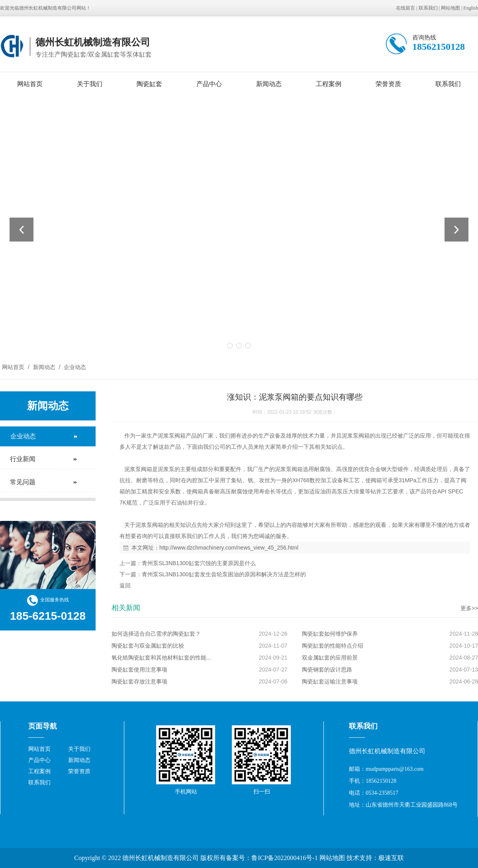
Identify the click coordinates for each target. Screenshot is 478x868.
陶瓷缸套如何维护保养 (330, 634)
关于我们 (90, 84)
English (471, 8)
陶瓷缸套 (149, 84)
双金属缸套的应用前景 (330, 658)
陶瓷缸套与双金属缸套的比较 (148, 646)
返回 (125, 585)
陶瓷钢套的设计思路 (327, 670)
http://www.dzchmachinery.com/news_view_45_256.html (229, 548)
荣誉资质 (388, 84)
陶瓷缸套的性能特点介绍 (333, 646)
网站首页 (30, 84)
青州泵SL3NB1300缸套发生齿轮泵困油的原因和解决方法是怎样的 (224, 574)
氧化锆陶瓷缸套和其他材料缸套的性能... (161, 658)
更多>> (469, 608)
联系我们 (428, 8)
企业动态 (74, 367)
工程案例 (329, 84)
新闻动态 (269, 84)
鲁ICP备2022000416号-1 (284, 858)
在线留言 (406, 8)
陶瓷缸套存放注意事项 (139, 681)
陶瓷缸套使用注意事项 (139, 670)
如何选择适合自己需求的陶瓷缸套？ (156, 634)
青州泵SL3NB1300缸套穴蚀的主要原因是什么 (199, 563)
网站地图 (451, 8)
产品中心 (209, 84)
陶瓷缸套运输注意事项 (330, 681)
